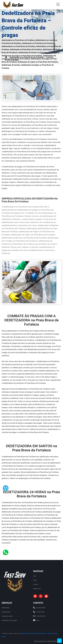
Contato (35, 584)
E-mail (37, 620)
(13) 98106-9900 (40, 608)
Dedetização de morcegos (9, 620)
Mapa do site (37, 589)
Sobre (35, 580)
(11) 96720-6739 (40, 616)
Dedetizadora (6, 608)
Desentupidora (6, 612)
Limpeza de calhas (7, 616)
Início (35, 576)
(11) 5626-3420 (40, 612)
